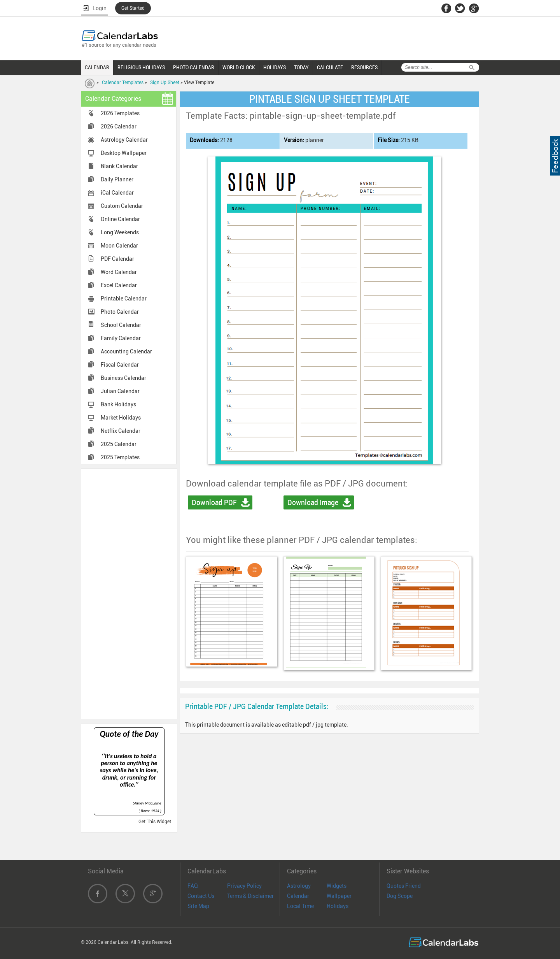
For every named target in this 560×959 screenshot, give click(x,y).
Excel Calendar (119, 285)
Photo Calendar (120, 312)
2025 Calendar (119, 444)
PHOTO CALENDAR (194, 67)
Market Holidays (121, 418)
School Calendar (121, 325)
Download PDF (214, 502)
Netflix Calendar (121, 431)
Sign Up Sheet (165, 83)
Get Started (133, 8)
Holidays (338, 906)
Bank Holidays (118, 404)
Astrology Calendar (124, 140)
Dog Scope (400, 896)
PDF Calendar (117, 259)
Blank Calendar (119, 166)
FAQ (193, 886)
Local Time (300, 906)
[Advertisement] (129, 593)
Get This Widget (155, 822)
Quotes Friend (404, 886)
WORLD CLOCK (239, 67)
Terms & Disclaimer (250, 896)
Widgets (337, 886)
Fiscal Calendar (120, 365)
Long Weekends (120, 232)
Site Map (198, 906)
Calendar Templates (123, 83)
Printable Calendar (124, 299)
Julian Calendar (120, 391)
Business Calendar (123, 378)
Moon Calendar (119, 246)
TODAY (301, 67)
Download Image (313, 502)
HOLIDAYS (275, 67)
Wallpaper (339, 896)
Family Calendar (121, 338)
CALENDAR (97, 67)
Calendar (298, 896)
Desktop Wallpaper (124, 153)
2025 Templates (120, 457)
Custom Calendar (122, 206)
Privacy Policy (244, 886)
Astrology (299, 886)
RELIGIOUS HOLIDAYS (141, 67)
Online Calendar (120, 219)
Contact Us (201, 896)
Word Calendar (119, 272)
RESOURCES (364, 67)
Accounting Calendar (126, 351)
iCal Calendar (117, 193)
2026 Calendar (119, 126)
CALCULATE (330, 67)
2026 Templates (120, 113)
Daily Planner (117, 179)
